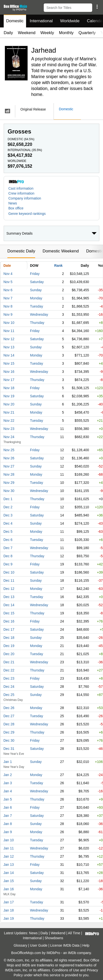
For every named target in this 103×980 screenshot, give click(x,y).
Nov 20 (9, 404)
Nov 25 (9, 450)
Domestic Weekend (61, 251)
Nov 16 (9, 372)
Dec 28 (9, 724)
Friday (35, 274)
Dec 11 (9, 580)
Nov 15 (9, 363)
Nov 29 (9, 483)
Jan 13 (9, 865)
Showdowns (54, 938)
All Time (74, 933)
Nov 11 (9, 331)
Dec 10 (9, 572)
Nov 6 (8, 290)
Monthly (66, 33)
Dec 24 (9, 687)
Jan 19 (9, 918)
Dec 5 (8, 532)
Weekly (47, 33)
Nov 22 (9, 421)
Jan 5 (8, 799)
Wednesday (39, 314)
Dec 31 (9, 749)
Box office (16, 208)
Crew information (21, 193)
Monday (36, 298)
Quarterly (87, 33)
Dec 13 (9, 597)
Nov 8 (8, 306)
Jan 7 (8, 816)
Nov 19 (9, 396)
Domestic (15, 21)
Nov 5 (8, 282)
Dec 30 (9, 740)
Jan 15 (9, 881)
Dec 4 (8, 523)
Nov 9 (8, 314)
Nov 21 (9, 412)
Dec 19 (9, 646)
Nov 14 (9, 355)
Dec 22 (9, 670)
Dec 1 (8, 499)
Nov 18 (9, 388)
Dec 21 (9, 662)
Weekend (27, 33)
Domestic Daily (21, 251)
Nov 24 (9, 437)
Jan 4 (8, 791)
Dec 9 (8, 564)
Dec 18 (9, 638)
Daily (8, 33)
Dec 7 (8, 548)
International (41, 21)
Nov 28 (9, 474)
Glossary (20, 945)
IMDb (72, 953)
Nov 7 (8, 298)
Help (86, 945)
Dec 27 (9, 716)
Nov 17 (9, 380)
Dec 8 (8, 556)
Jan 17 (9, 902)
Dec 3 (8, 515)
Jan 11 (9, 848)
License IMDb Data (65, 945)
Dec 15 (9, 613)
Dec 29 (9, 732)
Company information (25, 198)
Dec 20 (9, 654)
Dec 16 (9, 621)
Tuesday (37, 306)
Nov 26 (9, 458)
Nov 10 (9, 323)
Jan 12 (9, 856)
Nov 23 (9, 429)
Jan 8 (8, 824)
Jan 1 (8, 762)
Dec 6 (8, 540)
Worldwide (70, 21)
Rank (58, 266)
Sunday (36, 290)
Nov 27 (9, 466)
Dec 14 (9, 605)
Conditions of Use (66, 970)
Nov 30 (9, 491)
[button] (97, 7)
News (13, 203)
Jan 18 (9, 910)
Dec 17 (9, 629)
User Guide (39, 945)
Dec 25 (9, 695)
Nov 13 (9, 347)
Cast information (21, 188)
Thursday (37, 323)
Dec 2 (8, 507)
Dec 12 (9, 589)
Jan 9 (8, 832)
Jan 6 (8, 807)
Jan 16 (9, 889)
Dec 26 (9, 708)
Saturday (37, 282)
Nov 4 (8, 274)
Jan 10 (9, 840)
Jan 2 (8, 775)
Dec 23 (9, 678)
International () (25, 150)
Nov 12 (9, 339)
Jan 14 (9, 873)
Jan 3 (8, 783)
